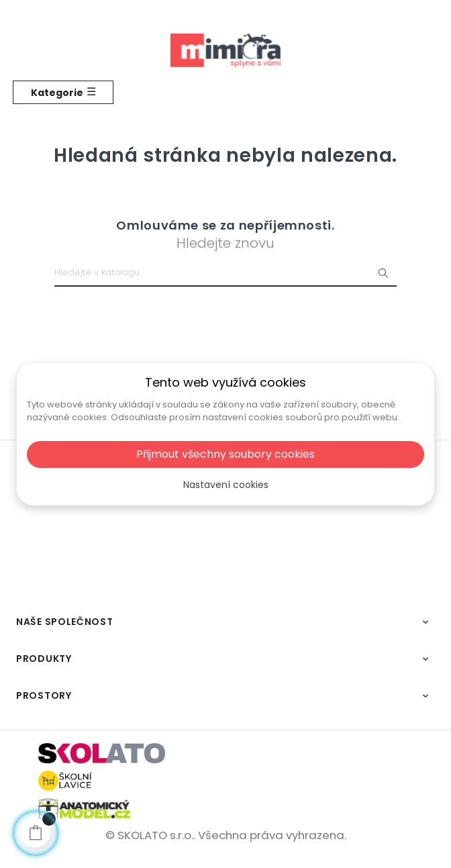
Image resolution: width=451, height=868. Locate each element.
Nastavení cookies (226, 485)
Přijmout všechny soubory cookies (225, 454)
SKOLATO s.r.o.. (156, 835)
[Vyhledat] (225, 273)
